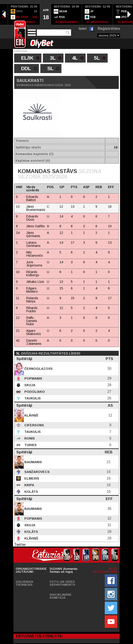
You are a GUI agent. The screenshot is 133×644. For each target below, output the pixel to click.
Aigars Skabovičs (34, 332)
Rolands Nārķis (32, 300)
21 (18, 331)
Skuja (29, 385)
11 (18, 298)
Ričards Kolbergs (33, 273)
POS (50, 187)
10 (18, 272)
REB (99, 187)
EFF (111, 187)
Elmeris (31, 478)
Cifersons (34, 425)
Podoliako (34, 392)
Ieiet (83, 29)
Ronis (29, 438)
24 (18, 233)
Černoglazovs (38, 369)
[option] (24, 14)
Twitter (20, 545)
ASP (86, 187)
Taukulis (32, 398)
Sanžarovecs (37, 472)
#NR (19, 187)
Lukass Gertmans (33, 244)
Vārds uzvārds (33, 189)
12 (18, 318)
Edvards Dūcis (32, 218)
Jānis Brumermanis (36, 208)
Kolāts (31, 492)
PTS (74, 187)
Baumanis (33, 462)
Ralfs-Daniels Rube (32, 321)
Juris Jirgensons (34, 264)
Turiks (30, 445)
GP (62, 187)
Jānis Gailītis (36, 226)
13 (18, 207)
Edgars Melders (32, 290)
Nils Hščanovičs (35, 254)
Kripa (29, 485)
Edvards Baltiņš (32, 198)
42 (18, 340)
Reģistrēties (109, 29)
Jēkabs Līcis (35, 282)
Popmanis (33, 378)
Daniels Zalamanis (34, 342)
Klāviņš (31, 415)
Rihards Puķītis (32, 309)
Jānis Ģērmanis (33, 234)
